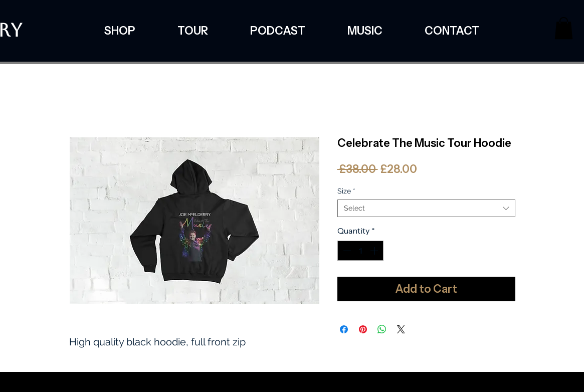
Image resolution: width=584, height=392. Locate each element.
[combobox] (426, 208)
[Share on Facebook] (344, 329)
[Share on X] (401, 329)
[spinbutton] (360, 251)
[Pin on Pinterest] (363, 329)
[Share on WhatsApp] (382, 329)
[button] (564, 28)
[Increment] (375, 251)
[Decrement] (346, 251)
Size (346, 191)
